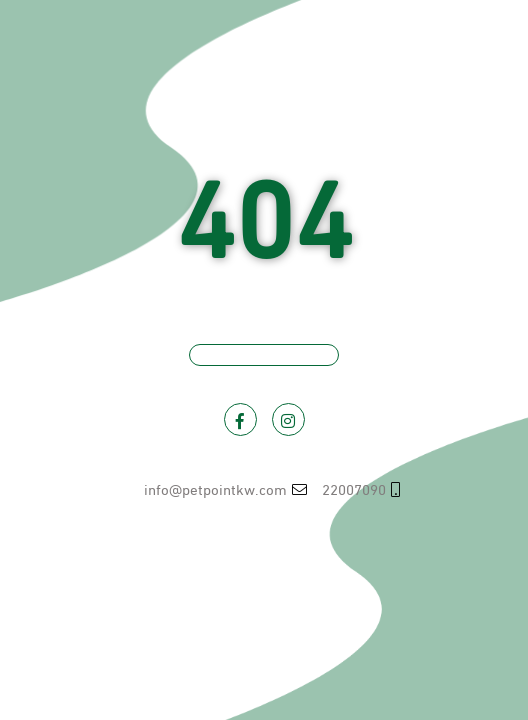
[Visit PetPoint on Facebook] (240, 419)
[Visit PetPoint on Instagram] (288, 419)
